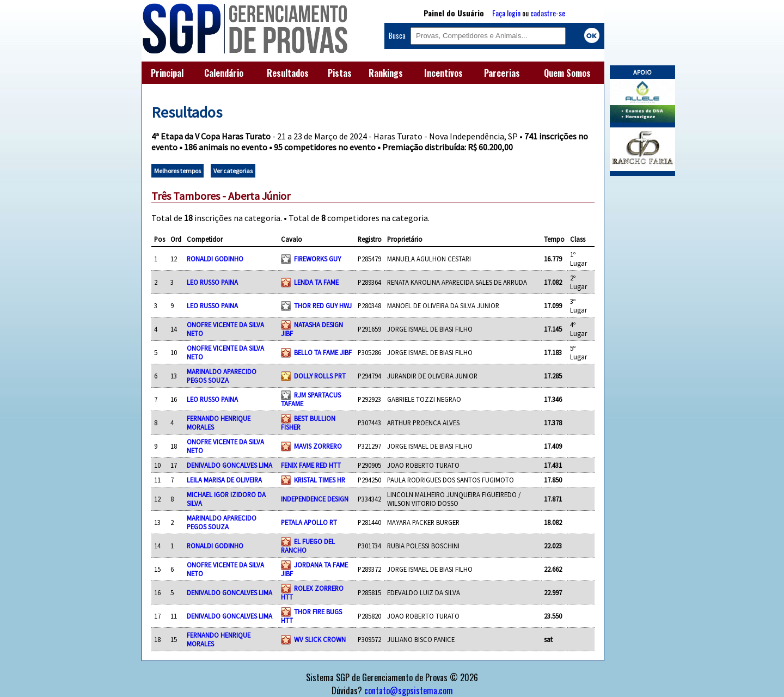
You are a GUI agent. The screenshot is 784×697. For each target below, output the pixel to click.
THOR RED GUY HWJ (323, 305)
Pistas (340, 73)
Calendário (224, 73)
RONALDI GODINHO (215, 259)
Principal (167, 73)
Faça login (506, 13)
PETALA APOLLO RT (309, 522)
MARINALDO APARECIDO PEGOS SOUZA (222, 376)
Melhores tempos (177, 171)
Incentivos (443, 73)
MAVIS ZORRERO (318, 446)
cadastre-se (548, 13)
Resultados (288, 73)
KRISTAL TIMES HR (320, 480)
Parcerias (502, 73)
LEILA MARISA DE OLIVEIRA (224, 480)
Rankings (386, 73)
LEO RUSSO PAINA (212, 282)
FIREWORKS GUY (317, 259)
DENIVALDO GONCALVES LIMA (229, 465)
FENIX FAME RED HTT (311, 465)
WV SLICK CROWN (320, 639)
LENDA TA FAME (316, 282)
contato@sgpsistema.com (409, 690)
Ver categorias (233, 171)
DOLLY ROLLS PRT (320, 376)
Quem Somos (567, 73)
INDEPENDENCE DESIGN (315, 499)
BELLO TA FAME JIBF (323, 352)
